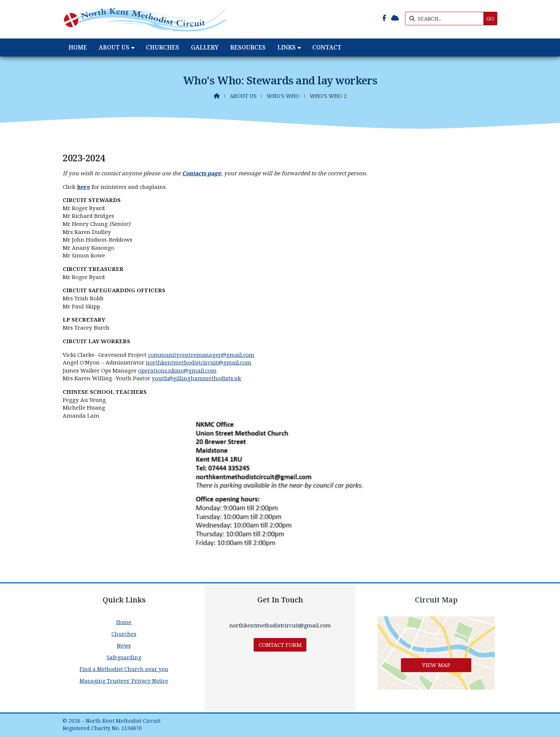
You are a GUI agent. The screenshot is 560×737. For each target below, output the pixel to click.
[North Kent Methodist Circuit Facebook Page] (384, 18)
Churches (124, 634)
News (124, 646)
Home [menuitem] (78, 47)
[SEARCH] (446, 19)
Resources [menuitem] (248, 47)
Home (124, 622)
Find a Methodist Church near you (124, 669)
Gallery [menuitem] (205, 47)
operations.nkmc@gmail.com (177, 370)
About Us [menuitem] (114, 47)
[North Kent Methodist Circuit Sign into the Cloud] (395, 18)
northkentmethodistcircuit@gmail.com (199, 362)
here (84, 187)
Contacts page (202, 173)
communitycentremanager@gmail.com (201, 355)
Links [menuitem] (287, 47)
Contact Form (280, 645)
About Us (243, 96)
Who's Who (283, 96)
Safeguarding (124, 657)
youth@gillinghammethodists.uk (196, 378)
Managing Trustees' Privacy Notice (124, 681)
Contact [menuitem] (327, 47)
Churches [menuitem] (163, 47)
